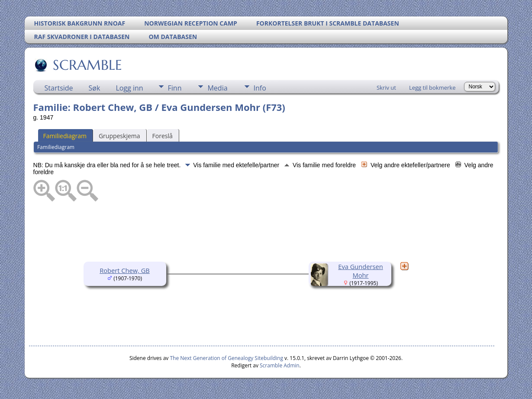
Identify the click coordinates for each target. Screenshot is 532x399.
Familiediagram (65, 136)
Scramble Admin (280, 365)
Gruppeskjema (119, 136)
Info (260, 88)
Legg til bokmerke (432, 88)
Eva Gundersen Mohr (360, 271)
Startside (59, 88)
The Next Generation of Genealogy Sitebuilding (226, 358)
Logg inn (129, 88)
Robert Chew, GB (125, 270)
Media (217, 88)
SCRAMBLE (87, 65)
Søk (95, 88)
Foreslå (163, 136)
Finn (175, 88)
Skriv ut (386, 88)
